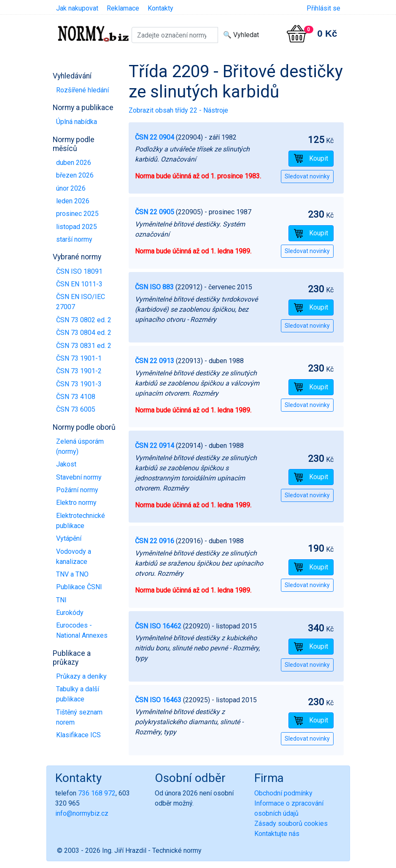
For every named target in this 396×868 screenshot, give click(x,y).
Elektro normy (76, 503)
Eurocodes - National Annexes (82, 630)
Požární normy (77, 490)
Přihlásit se (323, 8)
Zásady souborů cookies (291, 824)
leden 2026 (73, 201)
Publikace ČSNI (79, 587)
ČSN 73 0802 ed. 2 (84, 320)
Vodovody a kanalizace (74, 557)
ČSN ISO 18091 (79, 271)
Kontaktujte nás (277, 834)
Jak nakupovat (77, 8)
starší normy (74, 239)
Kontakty (160, 8)
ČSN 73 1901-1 (79, 358)
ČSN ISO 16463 (158, 700)
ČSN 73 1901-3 (79, 384)
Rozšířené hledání (82, 90)
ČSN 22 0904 (155, 137)
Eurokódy (70, 613)
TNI (61, 600)
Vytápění (69, 538)
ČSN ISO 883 (154, 287)
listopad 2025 (77, 227)
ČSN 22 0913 (155, 361)
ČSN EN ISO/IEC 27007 (81, 302)
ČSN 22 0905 (155, 212)
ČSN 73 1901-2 (79, 371)
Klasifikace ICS (78, 735)
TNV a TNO (72, 574)
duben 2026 (74, 163)
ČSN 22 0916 (155, 541)
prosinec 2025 (77, 214)
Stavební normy (79, 477)
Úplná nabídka (77, 122)
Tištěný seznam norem (79, 717)
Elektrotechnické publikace (81, 521)
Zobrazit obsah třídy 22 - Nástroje (178, 110)
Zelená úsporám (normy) (80, 446)
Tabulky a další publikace (78, 694)
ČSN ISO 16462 (158, 626)
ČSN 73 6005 (76, 409)
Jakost (66, 464)
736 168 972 (97, 793)
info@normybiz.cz (82, 813)
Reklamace (123, 8)
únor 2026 (71, 188)
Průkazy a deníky (81, 676)
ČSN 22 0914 (155, 446)
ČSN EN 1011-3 (79, 284)
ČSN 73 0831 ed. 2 (84, 346)
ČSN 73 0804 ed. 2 (84, 333)
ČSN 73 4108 (76, 397)
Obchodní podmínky (283, 793)
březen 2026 (75, 175)
